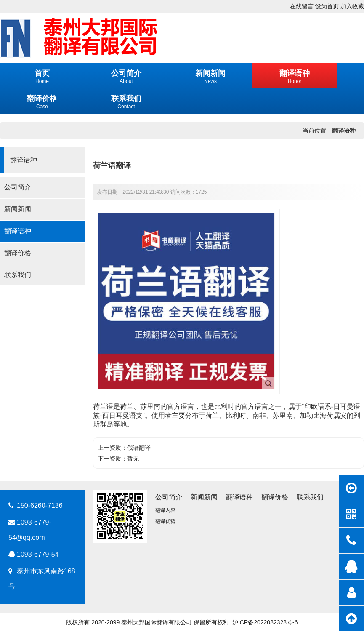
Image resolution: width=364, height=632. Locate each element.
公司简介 (18, 187)
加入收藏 (352, 6)
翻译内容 (165, 510)
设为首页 (327, 6)
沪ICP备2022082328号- (263, 622)
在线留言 (302, 6)
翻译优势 (165, 521)
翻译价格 (18, 253)
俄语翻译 (139, 448)
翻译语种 (344, 131)
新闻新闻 (18, 209)
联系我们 (18, 275)
